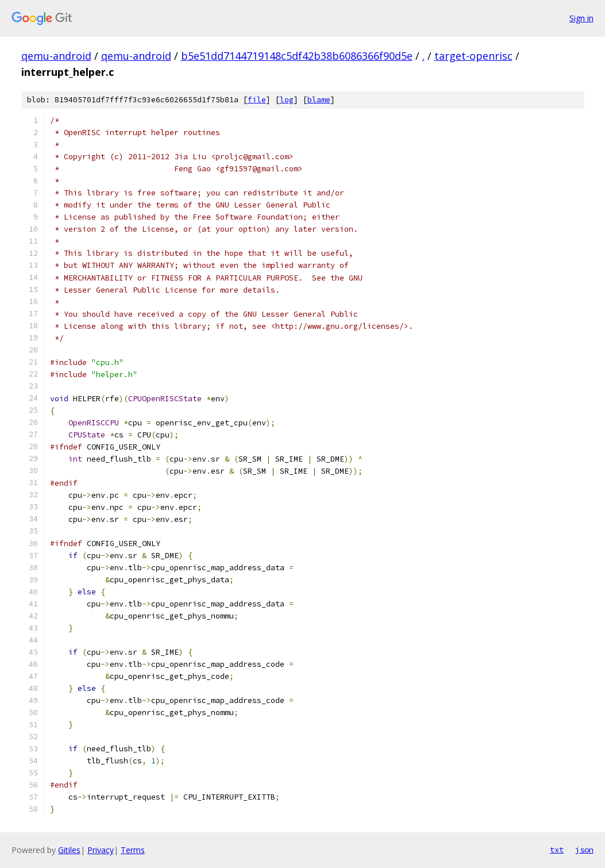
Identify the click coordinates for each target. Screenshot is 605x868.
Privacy (101, 850)
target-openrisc (473, 56)
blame (319, 100)
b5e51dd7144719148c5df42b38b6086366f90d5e (297, 56)
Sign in (581, 18)
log (287, 100)
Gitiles (69, 850)
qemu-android (56, 56)
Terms (133, 850)
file (257, 100)
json (584, 850)
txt (557, 850)
